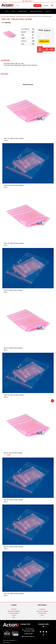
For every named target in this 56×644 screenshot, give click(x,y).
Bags (5, 17)
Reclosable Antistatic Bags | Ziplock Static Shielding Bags (27, 17)
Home (2, 17)
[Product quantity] (43, 36)
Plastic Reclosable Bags (11, 17)
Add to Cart (44, 41)
